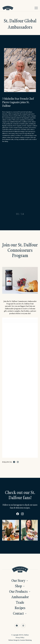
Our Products (18, 591)
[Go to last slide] (12, 214)
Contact (18, 613)
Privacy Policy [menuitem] (20, 638)
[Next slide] (28, 214)
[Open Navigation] (36, 8)
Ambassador (20, 597)
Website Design (13, 640)
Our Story (18, 580)
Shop (18, 586)
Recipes (20, 608)
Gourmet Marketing (26, 640)
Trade (20, 602)
